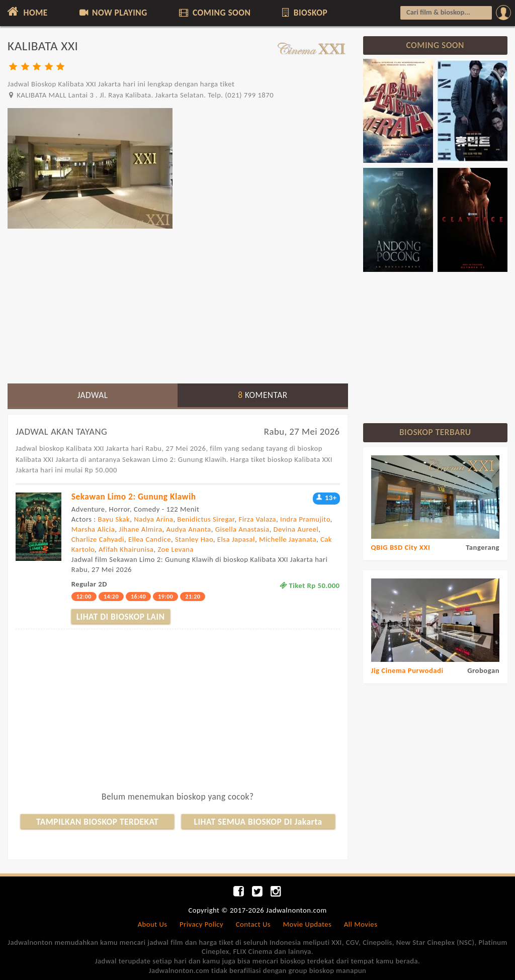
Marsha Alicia (93, 529)
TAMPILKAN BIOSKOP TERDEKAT (98, 822)
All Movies (361, 924)
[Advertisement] (178, 306)
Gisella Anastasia (242, 529)
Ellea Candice (150, 539)
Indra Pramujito (305, 519)
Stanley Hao (194, 539)
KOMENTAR (263, 395)
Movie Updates (307, 924)
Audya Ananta (189, 529)
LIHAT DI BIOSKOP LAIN (121, 617)
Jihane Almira (140, 529)
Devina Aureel (296, 529)
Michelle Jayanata (288, 539)
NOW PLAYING (112, 13)
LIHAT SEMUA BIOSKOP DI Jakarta (258, 822)
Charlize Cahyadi (98, 539)
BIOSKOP (304, 13)
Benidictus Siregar (206, 519)
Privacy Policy (201, 924)
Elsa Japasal (236, 539)
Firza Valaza (257, 519)
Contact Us (253, 924)
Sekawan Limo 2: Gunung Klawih (134, 497)
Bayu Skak (114, 519)
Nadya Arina (153, 519)
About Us (153, 924)
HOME (26, 12)
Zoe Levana (176, 549)
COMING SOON (214, 13)
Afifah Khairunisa (126, 549)
